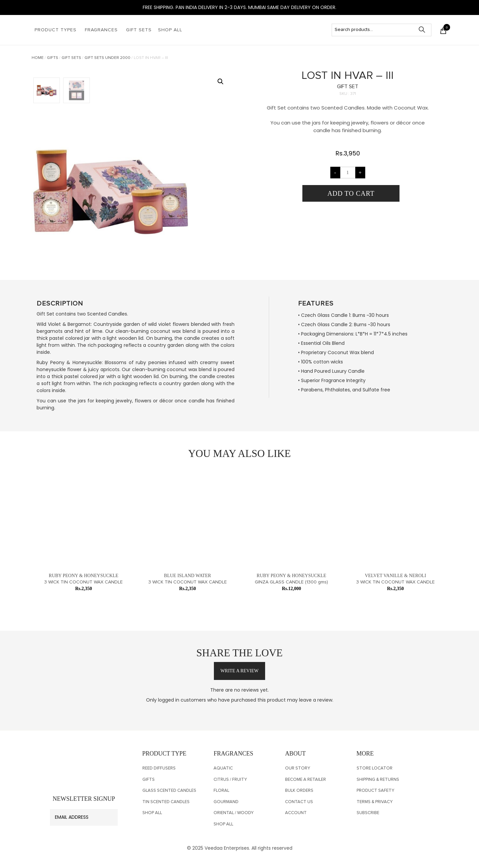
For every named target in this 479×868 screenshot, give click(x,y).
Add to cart (351, 193)
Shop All (170, 30)
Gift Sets (139, 30)
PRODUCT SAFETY (375, 791)
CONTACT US (299, 802)
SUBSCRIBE (368, 813)
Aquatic (223, 768)
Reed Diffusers (159, 768)
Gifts (53, 58)
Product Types (56, 30)
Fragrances (101, 30)
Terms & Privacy (375, 802)
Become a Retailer (306, 780)
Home (38, 58)
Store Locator (375, 768)
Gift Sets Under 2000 (107, 58)
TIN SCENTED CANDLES (166, 802)
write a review (239, 671)
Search (425, 30)
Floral (221, 791)
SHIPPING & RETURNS (378, 780)
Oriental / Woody (234, 813)
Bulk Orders (299, 791)
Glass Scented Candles (169, 791)
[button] (221, 82)
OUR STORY (298, 768)
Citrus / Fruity (230, 780)
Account (296, 813)
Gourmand (226, 802)
